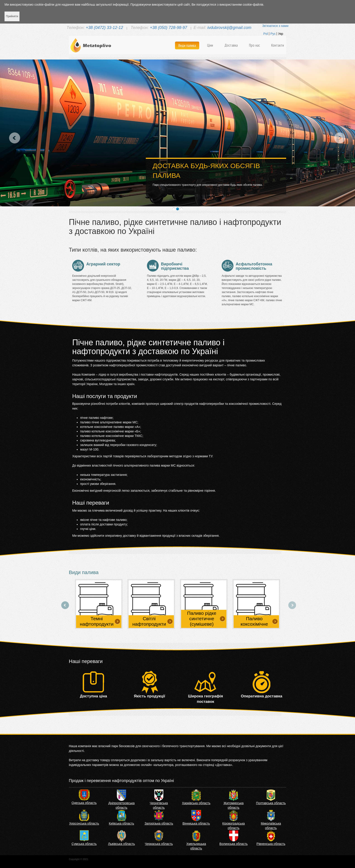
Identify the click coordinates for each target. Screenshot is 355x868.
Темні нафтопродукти (97, 621)
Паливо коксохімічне (254, 621)
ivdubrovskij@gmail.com (229, 28)
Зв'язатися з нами (275, 26)
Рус (273, 34)
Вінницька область (196, 823)
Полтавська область (271, 803)
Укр (281, 34)
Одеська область (84, 803)
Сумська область (84, 844)
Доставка (231, 45)
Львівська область (121, 844)
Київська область (121, 823)
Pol (266, 34)
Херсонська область (84, 823)
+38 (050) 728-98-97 (169, 28)
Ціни (210, 45)
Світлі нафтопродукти (149, 621)
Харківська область (196, 803)
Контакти (278, 45)
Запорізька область (159, 823)
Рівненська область (271, 844)
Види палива (187, 45)
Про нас (254, 45)
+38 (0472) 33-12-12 (104, 28)
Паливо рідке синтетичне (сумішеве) (202, 619)
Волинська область (234, 844)
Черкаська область (159, 844)
